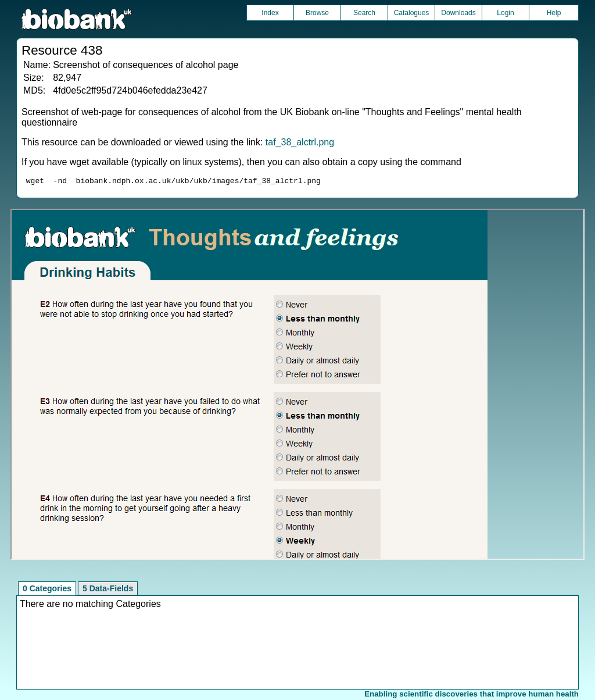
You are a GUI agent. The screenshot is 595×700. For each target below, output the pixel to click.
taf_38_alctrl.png (300, 142)
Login (505, 13)
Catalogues (412, 13)
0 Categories (47, 590)
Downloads (458, 13)
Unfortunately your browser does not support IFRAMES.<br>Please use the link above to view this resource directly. (297, 386)
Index (270, 13)
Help (554, 13)
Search (364, 13)
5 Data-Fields (108, 590)
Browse (317, 13)
